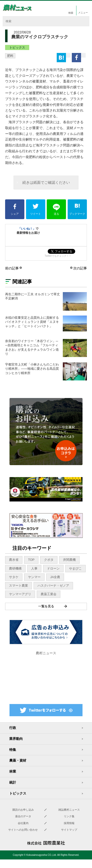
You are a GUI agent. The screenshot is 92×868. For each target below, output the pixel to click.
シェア (15, 209)
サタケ (14, 577)
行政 (13, 728)
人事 (34, 568)
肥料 (10, 56)
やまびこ (75, 568)
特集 (13, 750)
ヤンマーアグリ (20, 594)
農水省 (14, 560)
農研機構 (15, 568)
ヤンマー (34, 577)
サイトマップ (69, 830)
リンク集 (69, 816)
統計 (13, 782)
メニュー (84, 13)
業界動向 (16, 739)
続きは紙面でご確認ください (46, 182)
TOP (31, 560)
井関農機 (69, 560)
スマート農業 (18, 586)
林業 (13, 771)
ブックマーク (77, 209)
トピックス (17, 47)
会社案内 (23, 823)
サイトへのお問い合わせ (23, 830)
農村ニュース (46, 653)
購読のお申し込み (23, 810)
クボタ (49, 560)
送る (56, 209)
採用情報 (69, 823)
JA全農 (55, 577)
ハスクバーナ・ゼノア (53, 586)
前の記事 (12, 268)
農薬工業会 (49, 594)
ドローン (53, 568)
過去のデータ (23, 816)
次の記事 (80, 268)
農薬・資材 (18, 760)
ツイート (36, 209)
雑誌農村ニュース (69, 810)
